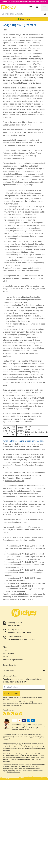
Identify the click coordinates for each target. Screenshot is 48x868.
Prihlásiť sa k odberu (11, 693)
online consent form (20, 78)
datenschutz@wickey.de (14, 481)
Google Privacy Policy (30, 698)
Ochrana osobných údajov (19, 726)
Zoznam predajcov (24, 730)
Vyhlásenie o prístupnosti (13, 660)
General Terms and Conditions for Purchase (24, 728)
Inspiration (7, 657)
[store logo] (8, 7)
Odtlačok (40, 724)
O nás (5, 650)
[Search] (45, 14)
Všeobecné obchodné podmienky (36, 726)
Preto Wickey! (8, 653)
